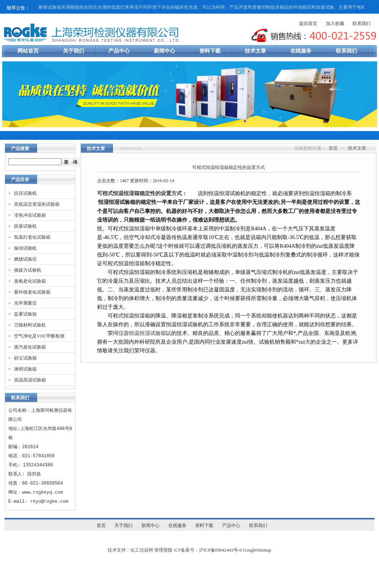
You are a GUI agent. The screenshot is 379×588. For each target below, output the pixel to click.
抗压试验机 (25, 193)
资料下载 (210, 51)
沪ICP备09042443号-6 (220, 550)
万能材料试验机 (30, 325)
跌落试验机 (25, 226)
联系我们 (362, 23)
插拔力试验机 (28, 270)
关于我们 (74, 51)
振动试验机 (25, 248)
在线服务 (301, 51)
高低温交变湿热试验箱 (37, 204)
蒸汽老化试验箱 (30, 347)
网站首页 (28, 51)
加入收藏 (335, 23)
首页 (333, 148)
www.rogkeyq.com (42, 492)
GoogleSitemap (257, 550)
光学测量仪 (25, 303)
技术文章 (255, 51)
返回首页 (308, 23)
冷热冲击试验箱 (30, 215)
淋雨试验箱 (25, 369)
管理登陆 (163, 550)
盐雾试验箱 (25, 314)
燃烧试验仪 (25, 259)
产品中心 (119, 51)
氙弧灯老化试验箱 (32, 237)
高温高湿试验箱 (30, 380)
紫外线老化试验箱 (32, 292)
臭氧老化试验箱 (30, 281)
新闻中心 (164, 51)
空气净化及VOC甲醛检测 (39, 336)
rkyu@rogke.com (49, 501)
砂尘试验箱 (25, 358)
